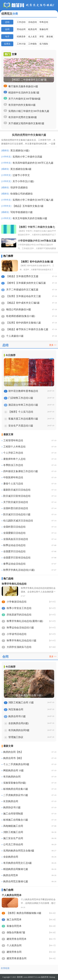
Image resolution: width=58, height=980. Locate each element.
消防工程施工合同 (13, 832)
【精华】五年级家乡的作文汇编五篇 (26, 283)
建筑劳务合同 (14, 952)
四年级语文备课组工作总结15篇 (21, 471)
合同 (7, 29)
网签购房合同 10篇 (13, 770)
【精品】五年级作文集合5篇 (28, 206)
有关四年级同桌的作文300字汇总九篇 (33, 163)
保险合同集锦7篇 (16, 932)
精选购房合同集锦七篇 (16, 869)
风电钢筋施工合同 (13, 826)
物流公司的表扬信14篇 (19, 309)
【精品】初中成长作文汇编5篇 (23, 303)
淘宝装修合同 (16, 709)
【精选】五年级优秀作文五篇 (22, 276)
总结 (7, 22)
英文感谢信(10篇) (20, 151)
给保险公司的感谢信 (21, 194)
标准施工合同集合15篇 (16, 820)
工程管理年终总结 (13, 440)
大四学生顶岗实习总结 (19, 647)
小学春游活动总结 (17, 602)
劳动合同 (21, 29)
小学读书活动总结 (17, 634)
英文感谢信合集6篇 (21, 169)
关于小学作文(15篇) (23, 181)
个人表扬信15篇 (15, 336)
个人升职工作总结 (13, 453)
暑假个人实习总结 (13, 484)
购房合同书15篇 (17, 716)
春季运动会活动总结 (14, 564)
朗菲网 (20, 977)
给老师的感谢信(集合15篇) (21, 316)
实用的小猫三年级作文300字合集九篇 (29, 111)
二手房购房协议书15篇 (16, 795)
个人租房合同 (14, 945)
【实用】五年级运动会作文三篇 (24, 296)
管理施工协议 (16, 737)
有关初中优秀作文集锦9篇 (23, 117)
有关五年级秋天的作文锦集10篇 (30, 218)
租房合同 (32, 29)
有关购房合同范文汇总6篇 (17, 863)
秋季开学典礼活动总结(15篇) (19, 570)
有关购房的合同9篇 (19, 730)
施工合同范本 (14, 920)
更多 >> (53, 345)
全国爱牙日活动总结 (14, 551)
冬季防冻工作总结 (13, 465)
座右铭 (50, 37)
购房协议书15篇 (12, 807)
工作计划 (21, 44)
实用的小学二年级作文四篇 (27, 157)
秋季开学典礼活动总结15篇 (21, 641)
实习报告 (44, 44)
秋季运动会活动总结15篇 (20, 628)
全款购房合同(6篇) (18, 723)
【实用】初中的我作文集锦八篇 (24, 323)
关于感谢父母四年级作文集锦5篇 (26, 123)
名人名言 (32, 37)
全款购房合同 (11, 857)
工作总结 (21, 22)
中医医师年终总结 (13, 477)
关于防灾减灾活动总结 (16, 502)
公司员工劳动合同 (13, 844)
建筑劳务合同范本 (17, 939)
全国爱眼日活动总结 (14, 533)
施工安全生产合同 (13, 838)
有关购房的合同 (12, 777)
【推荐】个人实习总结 (21, 412)
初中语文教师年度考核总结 (23, 391)
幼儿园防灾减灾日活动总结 (18, 521)
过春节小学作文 (21, 175)
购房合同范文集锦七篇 (16, 881)
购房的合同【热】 (13, 752)
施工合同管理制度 (13, 814)
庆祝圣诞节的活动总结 (19, 615)
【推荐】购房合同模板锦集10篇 (24, 913)
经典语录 (21, 37)
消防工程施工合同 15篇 (21, 702)
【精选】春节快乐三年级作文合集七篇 (27, 329)
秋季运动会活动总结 (14, 545)
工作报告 (32, 44)
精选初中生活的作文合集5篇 (24, 93)
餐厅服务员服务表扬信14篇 (23, 86)
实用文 (7, 44)
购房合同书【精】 (13, 758)
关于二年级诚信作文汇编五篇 (22, 290)
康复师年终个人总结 (14, 459)
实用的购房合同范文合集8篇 (19, 851)
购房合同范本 (11, 875)
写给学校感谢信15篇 (21, 212)
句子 (7, 37)
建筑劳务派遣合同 (17, 958)
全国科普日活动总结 (14, 527)
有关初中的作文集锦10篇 (22, 105)
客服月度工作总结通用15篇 (23, 419)
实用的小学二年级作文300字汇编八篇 (33, 200)
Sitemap (52, 977)
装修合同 (44, 29)
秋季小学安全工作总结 (19, 608)
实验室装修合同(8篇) (15, 783)
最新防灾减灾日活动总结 (17, 490)
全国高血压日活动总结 (16, 539)
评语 (42, 37)
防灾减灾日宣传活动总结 (17, 496)
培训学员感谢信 (19, 188)
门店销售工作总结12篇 (21, 398)
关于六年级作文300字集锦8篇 (24, 99)
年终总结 (44, 22)
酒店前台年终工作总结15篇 (23, 405)
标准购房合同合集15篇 (16, 789)
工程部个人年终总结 (14, 447)
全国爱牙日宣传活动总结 (17, 558)
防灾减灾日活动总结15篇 (17, 514)
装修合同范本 (14, 926)
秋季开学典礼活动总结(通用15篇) (25, 621)
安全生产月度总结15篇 (21, 426)
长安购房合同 (11, 801)
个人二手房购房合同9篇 (16, 764)
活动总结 (32, 22)
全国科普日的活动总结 (16, 508)
